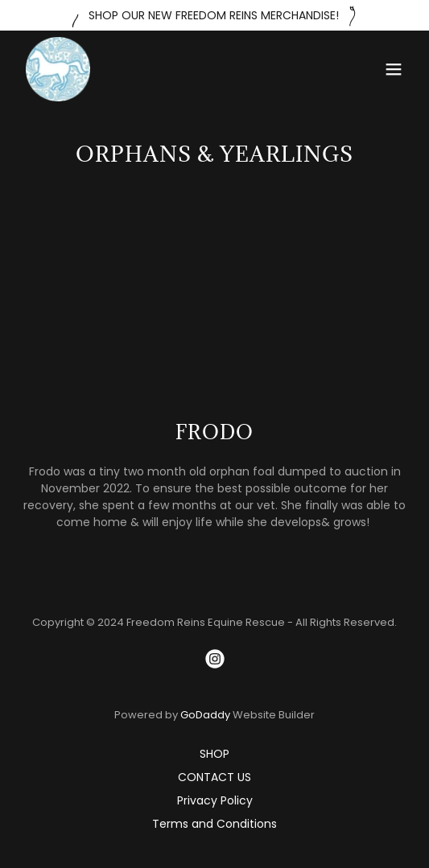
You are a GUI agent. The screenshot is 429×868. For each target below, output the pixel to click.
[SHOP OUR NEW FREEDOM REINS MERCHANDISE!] (214, 15)
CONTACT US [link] (214, 777)
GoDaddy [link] (205, 715)
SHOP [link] (214, 754)
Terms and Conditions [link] (214, 824)
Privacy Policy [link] (215, 800)
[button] (394, 69)
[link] (58, 69)
